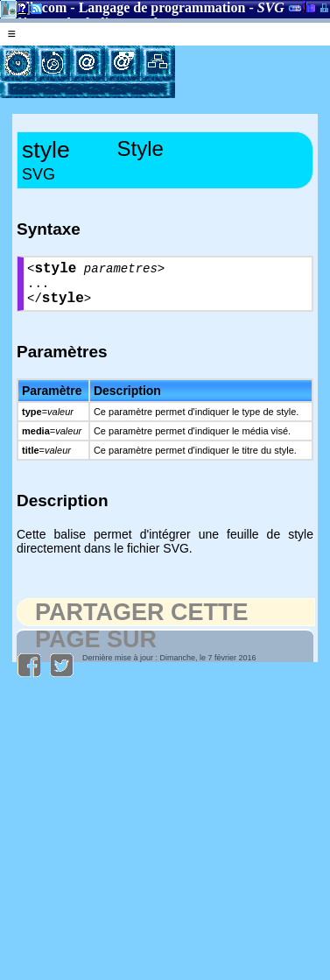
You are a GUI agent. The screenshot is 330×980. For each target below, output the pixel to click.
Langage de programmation (162, 7)
